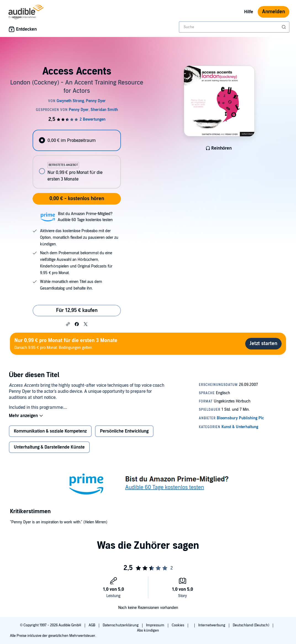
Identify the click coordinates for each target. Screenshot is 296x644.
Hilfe (249, 12)
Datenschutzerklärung (121, 625)
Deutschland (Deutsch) (251, 625)
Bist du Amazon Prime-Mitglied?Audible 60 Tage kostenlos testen (85, 217)
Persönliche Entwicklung (124, 431)
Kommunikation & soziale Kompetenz (50, 431)
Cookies (178, 625)
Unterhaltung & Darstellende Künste (49, 447)
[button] (68, 324)
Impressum (156, 625)
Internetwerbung (212, 625)
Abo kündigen (148, 630)
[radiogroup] (77, 159)
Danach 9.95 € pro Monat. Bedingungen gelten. (66, 344)
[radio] (77, 140)
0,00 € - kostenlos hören (77, 199)
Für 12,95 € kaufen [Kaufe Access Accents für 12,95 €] (77, 310)
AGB (92, 625)
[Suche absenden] (284, 27)
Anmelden (273, 12)
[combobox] (234, 27)
